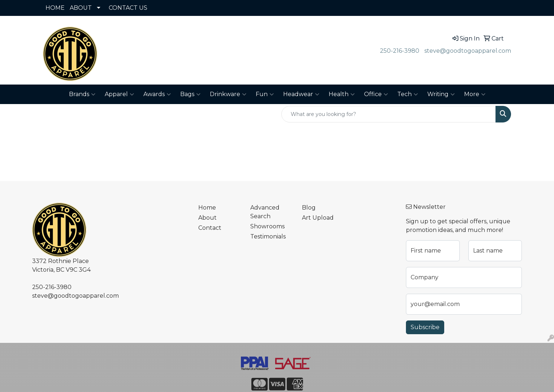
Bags (190, 94)
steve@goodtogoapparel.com (468, 51)
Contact (210, 228)
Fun (265, 94)
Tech (408, 94)
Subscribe (425, 327)
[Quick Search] (389, 114)
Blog (309, 208)
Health (342, 94)
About (207, 218)
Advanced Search (265, 212)
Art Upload (318, 218)
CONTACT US (128, 8)
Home (207, 208)
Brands (82, 94)
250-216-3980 (400, 51)
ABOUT (81, 8)
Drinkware (228, 94)
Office (376, 94)
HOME (55, 8)
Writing (441, 94)
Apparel (119, 94)
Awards (157, 94)
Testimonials (268, 236)
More (475, 94)
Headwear (301, 94)
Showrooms (267, 226)
